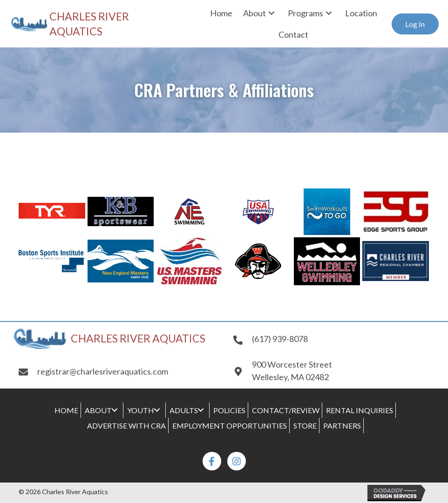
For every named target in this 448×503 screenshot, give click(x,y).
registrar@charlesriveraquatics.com (103, 371)
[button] (415, 24)
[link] (221, 13)
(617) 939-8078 (280, 339)
